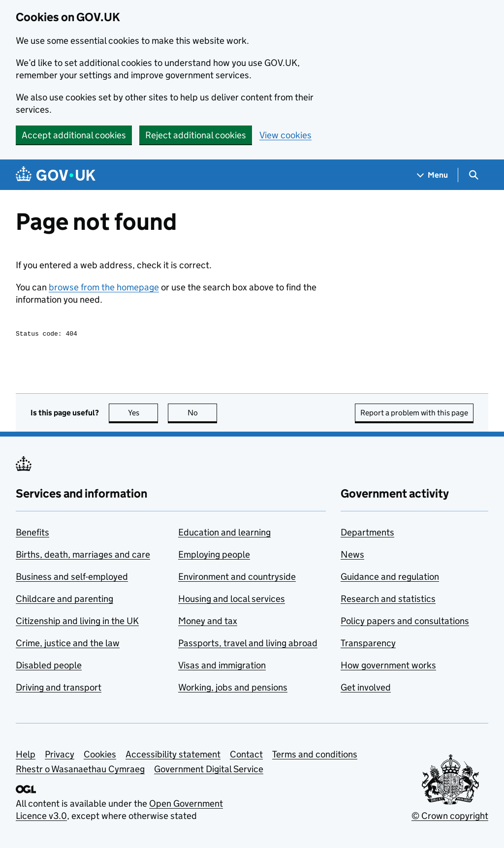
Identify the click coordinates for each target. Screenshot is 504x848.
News (352, 556)
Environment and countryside (237, 578)
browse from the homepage (104, 287)
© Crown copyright (450, 817)
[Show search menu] (473, 175)
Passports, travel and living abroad (248, 644)
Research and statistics (388, 600)
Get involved (366, 689)
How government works (388, 667)
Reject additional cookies (196, 135)
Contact (246, 756)
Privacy (60, 756)
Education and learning (224, 534)
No (203, 414)
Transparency (368, 644)
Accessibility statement (173, 756)
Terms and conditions (315, 756)
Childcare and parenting (64, 600)
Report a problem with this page (414, 414)
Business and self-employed (72, 578)
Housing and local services (232, 600)
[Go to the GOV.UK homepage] (56, 175)
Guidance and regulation (390, 578)
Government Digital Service (209, 770)
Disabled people (49, 667)
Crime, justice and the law (68, 644)
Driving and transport (59, 689)
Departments (367, 534)
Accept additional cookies (74, 135)
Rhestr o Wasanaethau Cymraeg (80, 770)
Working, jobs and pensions (233, 689)
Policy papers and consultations (405, 622)
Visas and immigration (222, 667)
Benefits (32, 534)
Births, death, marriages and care (83, 556)
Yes (143, 414)
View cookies (285, 135)
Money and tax (208, 622)
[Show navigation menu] (433, 175)
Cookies (100, 756)
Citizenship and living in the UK (77, 622)
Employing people (214, 556)
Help (26, 756)
